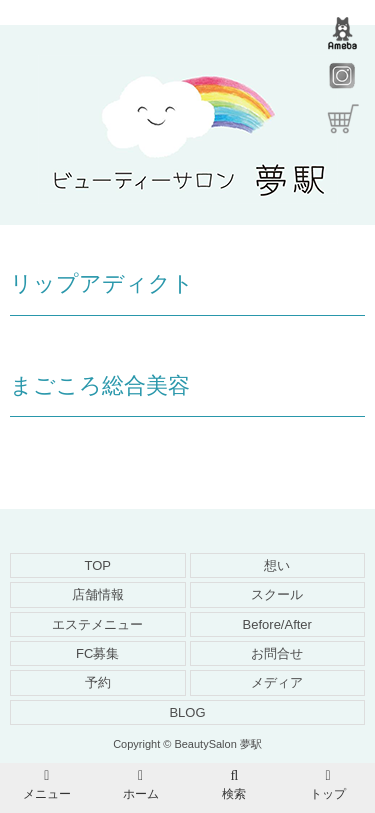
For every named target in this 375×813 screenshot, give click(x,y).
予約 (98, 682)
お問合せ (277, 653)
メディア (277, 682)
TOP (98, 565)
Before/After (277, 624)
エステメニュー (97, 624)
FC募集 (97, 653)
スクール (277, 594)
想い (277, 565)
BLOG (187, 712)
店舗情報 (98, 594)
